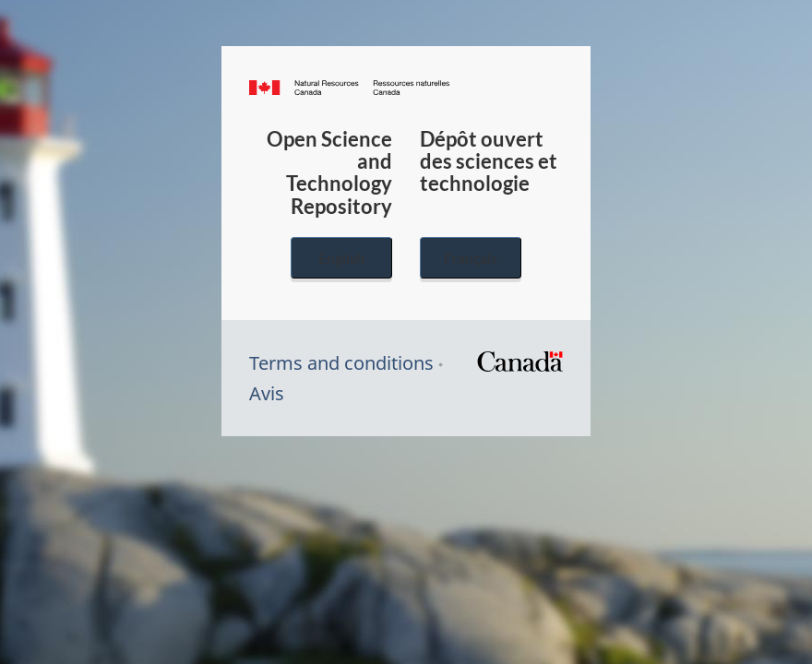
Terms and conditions (341, 363)
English (341, 258)
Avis (267, 393)
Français (471, 258)
